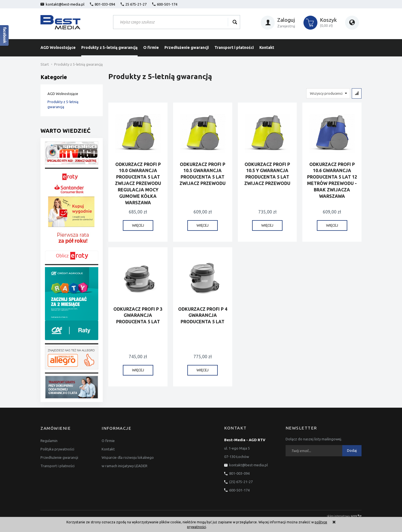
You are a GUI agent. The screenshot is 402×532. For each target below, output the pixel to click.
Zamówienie (56, 428)
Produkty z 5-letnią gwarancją (109, 47)
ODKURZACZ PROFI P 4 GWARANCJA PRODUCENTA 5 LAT (203, 315)
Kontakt (267, 47)
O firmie (151, 47)
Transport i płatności (234, 47)
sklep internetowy (344, 516)
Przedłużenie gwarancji (187, 47)
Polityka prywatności (57, 448)
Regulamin (49, 440)
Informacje (116, 428)
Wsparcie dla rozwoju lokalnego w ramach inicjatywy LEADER (128, 461)
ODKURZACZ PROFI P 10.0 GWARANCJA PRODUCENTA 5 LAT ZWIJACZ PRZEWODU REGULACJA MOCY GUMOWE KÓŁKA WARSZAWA (138, 183)
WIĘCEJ (138, 225)
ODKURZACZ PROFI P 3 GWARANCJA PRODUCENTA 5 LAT (138, 315)
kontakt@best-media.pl (62, 4)
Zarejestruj (286, 26)
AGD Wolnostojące (58, 47)
